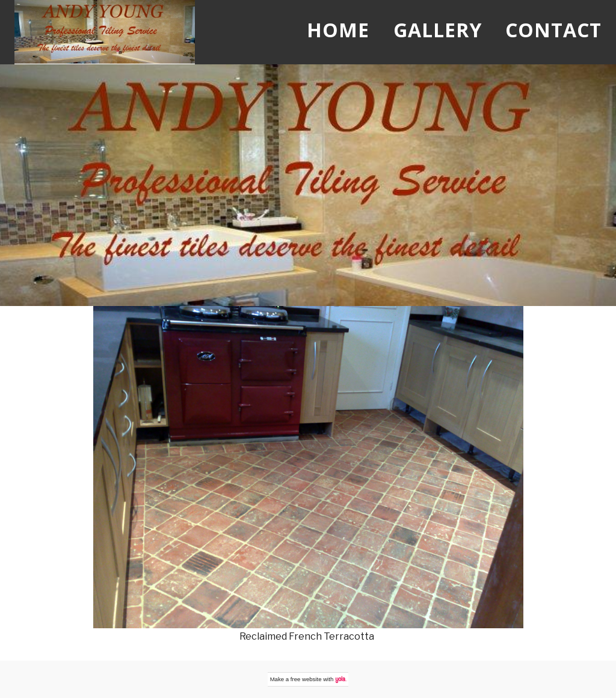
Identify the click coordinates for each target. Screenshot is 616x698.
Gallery (438, 30)
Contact (553, 30)
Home (338, 30)
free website (306, 679)
